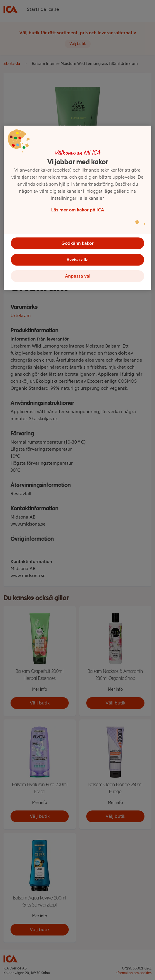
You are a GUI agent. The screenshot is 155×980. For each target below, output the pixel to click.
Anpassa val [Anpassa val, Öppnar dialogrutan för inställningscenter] (78, 276)
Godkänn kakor (77, 243)
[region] (77, 208)
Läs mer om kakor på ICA (78, 210)
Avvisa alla (77, 260)
